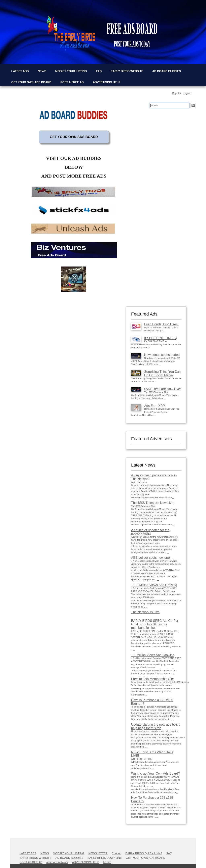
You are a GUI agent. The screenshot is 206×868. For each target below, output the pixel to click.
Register (177, 93)
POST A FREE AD (72, 82)
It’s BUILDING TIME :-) (161, 338)
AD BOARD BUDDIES (167, 71)
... (173, 497)
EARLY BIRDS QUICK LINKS (144, 853)
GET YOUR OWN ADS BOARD (31, 82)
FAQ (99, 71)
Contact (116, 853)
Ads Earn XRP (155, 406)
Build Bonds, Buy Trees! (161, 324)
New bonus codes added (162, 355)
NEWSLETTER (98, 853)
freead (107, 862)
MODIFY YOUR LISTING (71, 71)
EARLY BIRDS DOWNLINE (105, 858)
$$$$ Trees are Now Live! (163, 389)
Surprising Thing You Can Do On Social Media (162, 373)
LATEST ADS (20, 71)
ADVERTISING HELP (107, 82)
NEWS (42, 71)
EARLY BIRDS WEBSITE (127, 71)
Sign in (188, 93)
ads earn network (57, 862)
